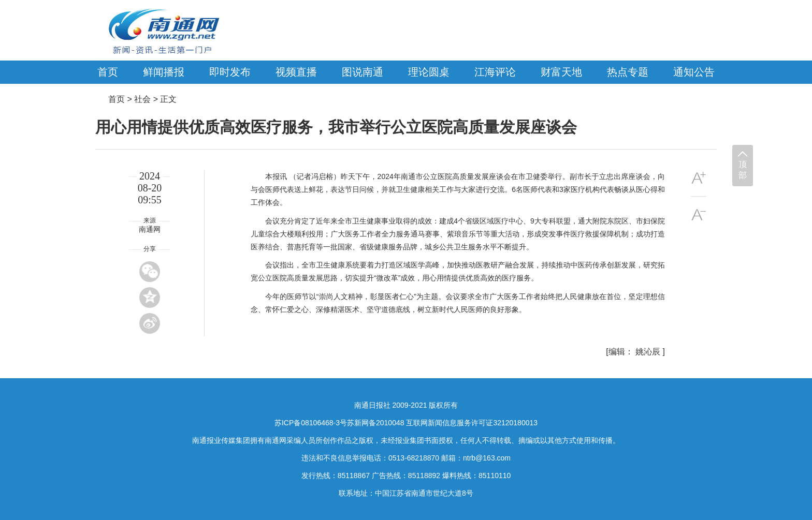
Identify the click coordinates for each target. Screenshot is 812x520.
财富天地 (561, 72)
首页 (108, 72)
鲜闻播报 (164, 72)
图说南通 (363, 72)
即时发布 (230, 72)
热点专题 (628, 72)
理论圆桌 (429, 72)
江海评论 (495, 72)
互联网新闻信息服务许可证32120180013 (472, 423)
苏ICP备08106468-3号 (311, 423)
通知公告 (694, 72)
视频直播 (296, 72)
